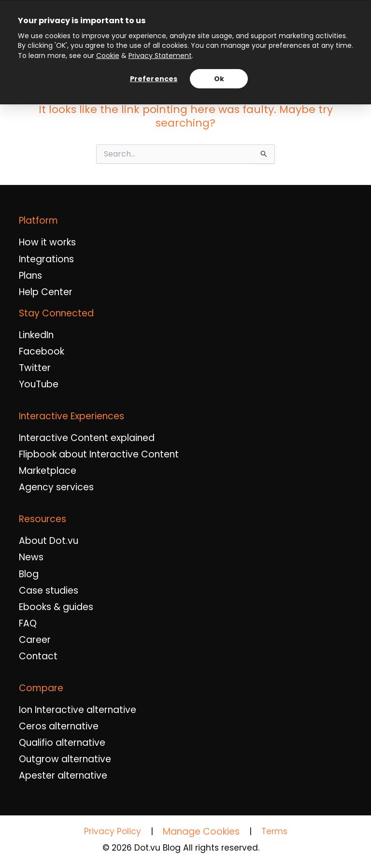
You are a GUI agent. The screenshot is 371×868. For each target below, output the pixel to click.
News (31, 557)
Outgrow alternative (65, 759)
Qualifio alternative (62, 743)
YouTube (39, 384)
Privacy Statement (160, 56)
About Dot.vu (49, 541)
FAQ (28, 624)
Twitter (35, 368)
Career (35, 640)
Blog (29, 574)
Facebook (42, 352)
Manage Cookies (201, 832)
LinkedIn (36, 335)
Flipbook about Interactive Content (99, 455)
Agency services (56, 487)
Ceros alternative (59, 726)
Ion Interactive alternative (78, 710)
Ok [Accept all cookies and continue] (219, 79)
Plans (30, 276)
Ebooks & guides (56, 607)
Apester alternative (63, 776)
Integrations (46, 259)
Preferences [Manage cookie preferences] (154, 79)
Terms (274, 831)
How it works (47, 242)
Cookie (108, 56)
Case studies (49, 591)
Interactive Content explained (87, 438)
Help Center (46, 292)
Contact (38, 656)
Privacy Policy (113, 831)
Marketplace (48, 471)
